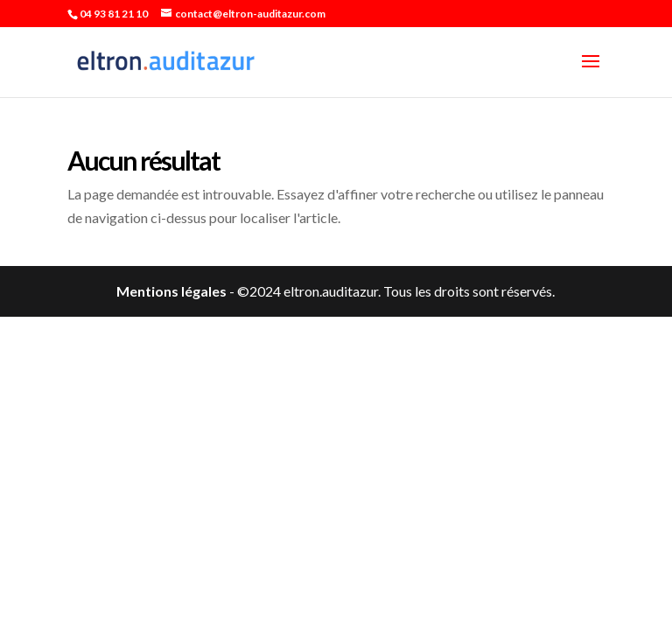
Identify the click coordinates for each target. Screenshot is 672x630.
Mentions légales (171, 291)
